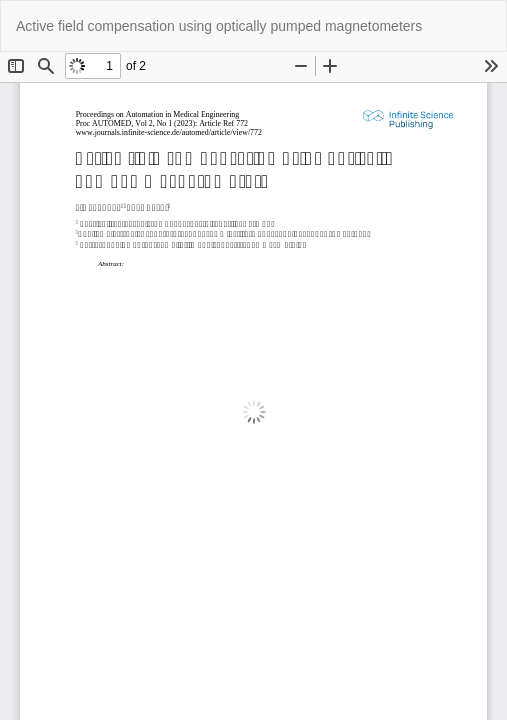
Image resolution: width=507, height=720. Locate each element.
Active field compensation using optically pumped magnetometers (219, 26)
